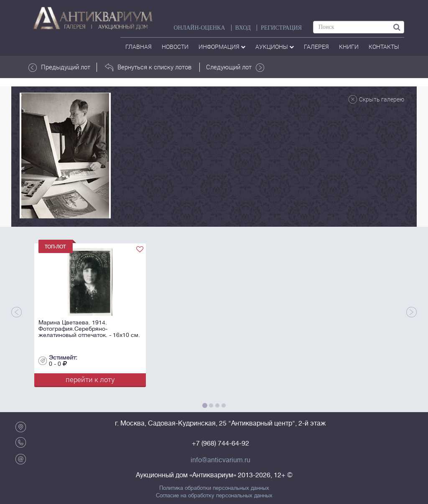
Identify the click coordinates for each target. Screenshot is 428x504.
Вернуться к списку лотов (148, 67)
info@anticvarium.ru (220, 460)
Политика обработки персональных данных (214, 488)
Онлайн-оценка (199, 28)
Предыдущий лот (59, 67)
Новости (175, 47)
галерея (316, 47)
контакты (384, 47)
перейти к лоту (90, 379)
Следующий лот (235, 67)
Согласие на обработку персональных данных (214, 496)
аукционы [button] (275, 47)
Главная (139, 47)
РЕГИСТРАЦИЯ (281, 28)
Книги (349, 47)
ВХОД (243, 28)
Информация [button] (222, 47)
